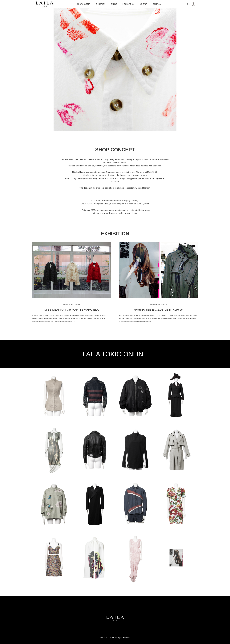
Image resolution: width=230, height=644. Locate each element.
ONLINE (114, 4)
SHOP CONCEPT (84, 4)
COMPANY (157, 4)
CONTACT (143, 4)
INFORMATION (128, 4)
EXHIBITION (101, 4)
